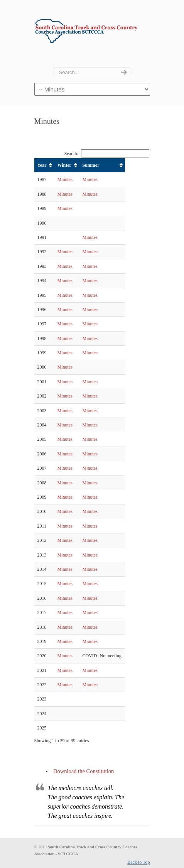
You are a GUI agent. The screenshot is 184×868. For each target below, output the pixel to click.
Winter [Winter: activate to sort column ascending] (64, 165)
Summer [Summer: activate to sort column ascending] (91, 165)
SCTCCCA (92, 28)
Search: (107, 154)
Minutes (65, 179)
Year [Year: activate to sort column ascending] (42, 165)
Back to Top (138, 862)
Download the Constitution (84, 771)
